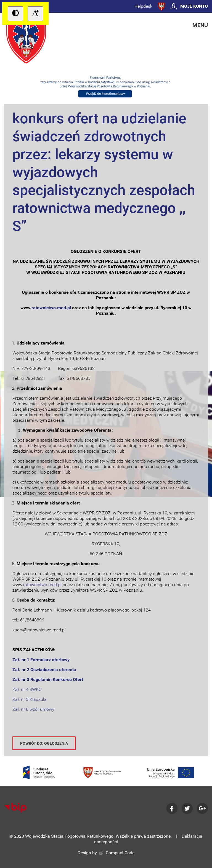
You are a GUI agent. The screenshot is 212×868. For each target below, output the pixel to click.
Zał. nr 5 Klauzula (30, 699)
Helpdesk (143, 6)
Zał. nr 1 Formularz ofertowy (41, 660)
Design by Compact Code (106, 853)
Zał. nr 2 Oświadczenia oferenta (44, 670)
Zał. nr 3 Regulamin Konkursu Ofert (48, 679)
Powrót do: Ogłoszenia (44, 743)
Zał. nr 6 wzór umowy (33, 709)
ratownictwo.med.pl (42, 585)
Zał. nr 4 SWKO (27, 689)
